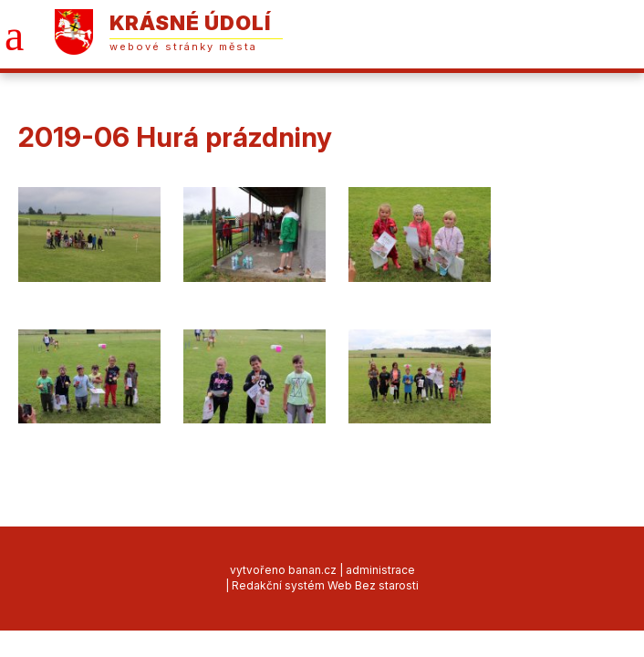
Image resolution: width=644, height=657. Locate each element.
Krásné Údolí (190, 23)
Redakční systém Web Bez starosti (325, 585)
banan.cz (312, 570)
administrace (380, 570)
